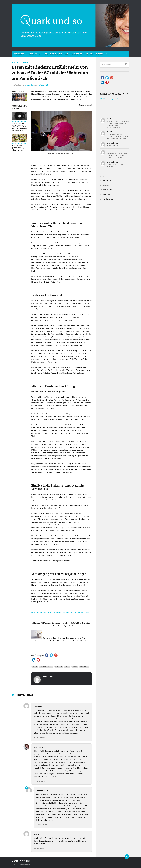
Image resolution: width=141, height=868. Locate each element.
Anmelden (106, 185)
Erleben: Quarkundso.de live (57, 54)
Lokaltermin (77, 54)
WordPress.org (108, 199)
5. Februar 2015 (42, 825)
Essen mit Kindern (46, 666)
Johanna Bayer (30, 85)
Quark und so (25, 861)
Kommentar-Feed (108, 194)
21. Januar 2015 (43, 85)
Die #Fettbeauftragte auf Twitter (111, 99)
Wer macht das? (35, 54)
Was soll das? (19, 54)
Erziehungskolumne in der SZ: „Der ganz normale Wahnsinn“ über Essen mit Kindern (60, 612)
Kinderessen (84, 666)
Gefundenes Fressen (20, 62)
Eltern (35, 666)
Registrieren (107, 180)
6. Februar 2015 (40, 737)
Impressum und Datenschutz (97, 54)
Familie (67, 666)
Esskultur (59, 666)
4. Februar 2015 (40, 781)
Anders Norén (25, 864)
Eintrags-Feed (107, 190)
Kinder (75, 666)
